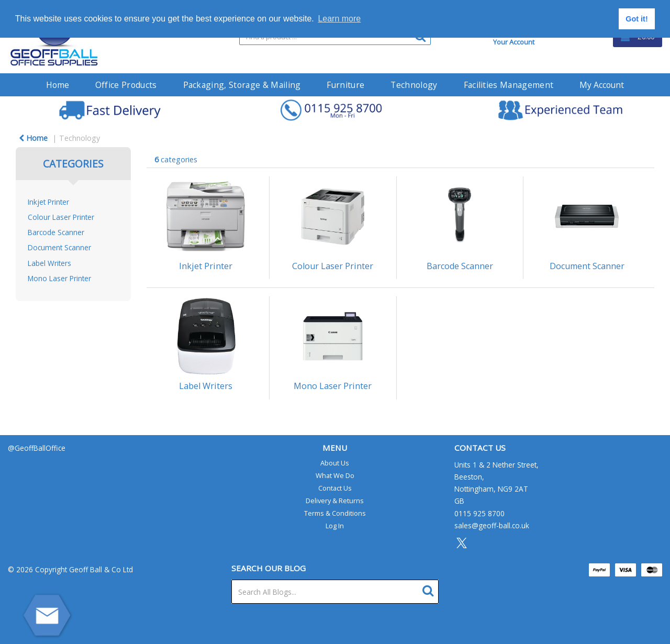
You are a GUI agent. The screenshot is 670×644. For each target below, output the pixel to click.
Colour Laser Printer (61, 217)
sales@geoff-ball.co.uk (492, 525)
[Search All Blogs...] (335, 592)
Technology (414, 85)
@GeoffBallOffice (37, 448)
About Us (335, 463)
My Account (602, 85)
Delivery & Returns (335, 501)
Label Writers (49, 263)
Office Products (126, 85)
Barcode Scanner (56, 232)
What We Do (335, 475)
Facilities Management (509, 85)
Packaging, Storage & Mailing (242, 85)
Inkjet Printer (48, 202)
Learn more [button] (339, 19)
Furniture (345, 85)
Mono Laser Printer (59, 278)
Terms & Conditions (335, 513)
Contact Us (335, 488)
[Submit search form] (431, 589)
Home (58, 85)
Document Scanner (59, 247)
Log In (335, 526)
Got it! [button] (636, 19)
